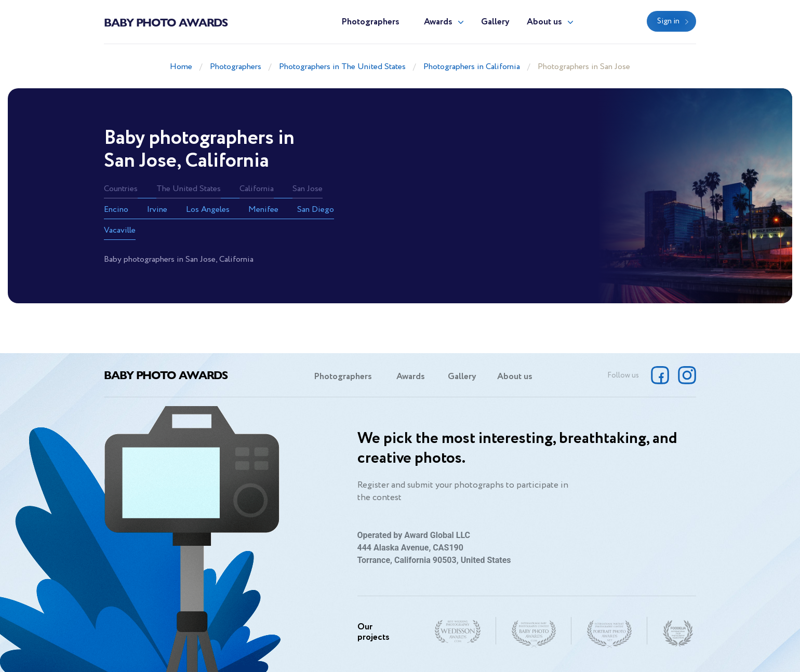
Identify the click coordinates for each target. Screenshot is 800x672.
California (257, 189)
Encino (116, 210)
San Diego (316, 210)
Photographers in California (472, 67)
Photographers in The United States (342, 67)
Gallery (495, 22)
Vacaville (120, 230)
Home (181, 67)
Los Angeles (208, 210)
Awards (438, 22)
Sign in (668, 21)
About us (544, 22)
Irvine (157, 210)
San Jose (308, 189)
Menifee (263, 210)
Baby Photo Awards (166, 22)
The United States (189, 189)
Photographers (370, 22)
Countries (121, 189)
